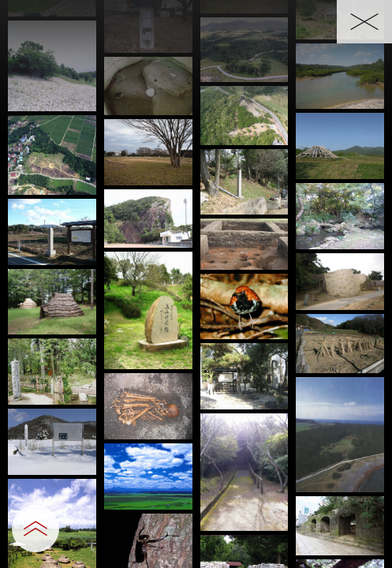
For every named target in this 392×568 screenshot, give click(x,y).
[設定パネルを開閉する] (35, 529)
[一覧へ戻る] (364, 22)
